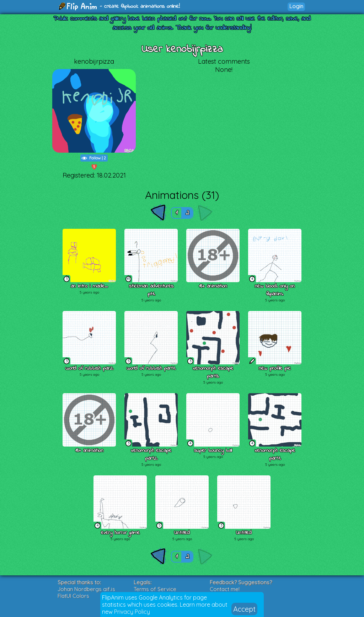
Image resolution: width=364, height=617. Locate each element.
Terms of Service (155, 589)
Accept (244, 609)
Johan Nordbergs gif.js (86, 589)
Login (296, 6)
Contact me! (225, 589)
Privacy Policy (132, 612)
